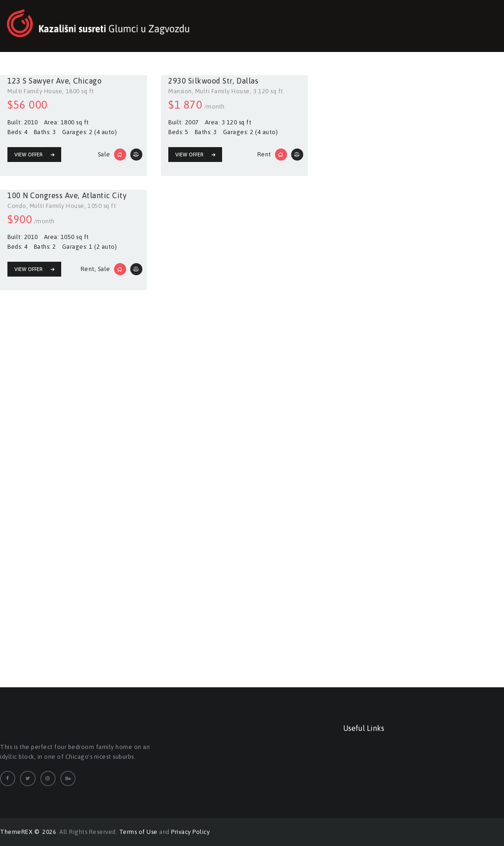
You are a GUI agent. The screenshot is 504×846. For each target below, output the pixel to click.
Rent (264, 153)
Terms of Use (138, 832)
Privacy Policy (190, 832)
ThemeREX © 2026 (29, 832)
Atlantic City (105, 195)
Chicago (88, 81)
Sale (104, 153)
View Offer (29, 155)
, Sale (102, 267)
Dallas (247, 81)
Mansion (180, 91)
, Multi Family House (221, 91)
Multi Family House (35, 91)
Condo (17, 205)
